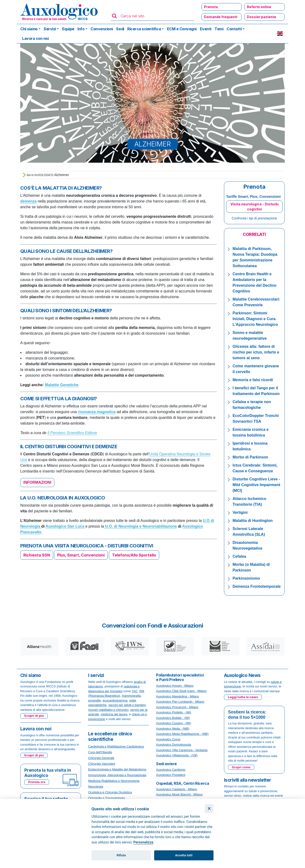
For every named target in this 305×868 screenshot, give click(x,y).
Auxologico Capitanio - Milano (177, 789)
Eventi (206, 29)
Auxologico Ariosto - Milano (175, 686)
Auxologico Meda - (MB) (173, 729)
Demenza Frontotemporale (257, 586)
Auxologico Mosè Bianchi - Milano (179, 794)
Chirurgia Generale (101, 758)
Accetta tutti (184, 855)
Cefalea (239, 556)
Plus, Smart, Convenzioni (81, 555)
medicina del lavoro (114, 714)
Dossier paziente (262, 17)
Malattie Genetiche (62, 385)
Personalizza (143, 842)
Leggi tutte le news (243, 697)
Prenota (211, 7)
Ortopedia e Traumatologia (107, 798)
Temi (219, 29)
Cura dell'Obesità (100, 752)
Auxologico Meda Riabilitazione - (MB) (182, 734)
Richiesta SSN (37, 555)
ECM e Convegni (182, 29)
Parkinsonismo (246, 578)
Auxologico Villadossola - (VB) (177, 755)
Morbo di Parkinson (250, 457)
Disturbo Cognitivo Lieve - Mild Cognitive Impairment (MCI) (256, 485)
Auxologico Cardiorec (171, 770)
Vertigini (240, 512)
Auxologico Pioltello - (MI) (174, 712)
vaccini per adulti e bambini (127, 705)
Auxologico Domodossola (174, 745)
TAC (135, 691)
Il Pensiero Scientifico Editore (72, 433)
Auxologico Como (168, 739)
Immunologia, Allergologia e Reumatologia (117, 775)
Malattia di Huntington (253, 521)
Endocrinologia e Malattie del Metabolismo (117, 769)
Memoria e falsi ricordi (253, 380)
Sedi (120, 29)
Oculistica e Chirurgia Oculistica (110, 792)
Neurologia (96, 787)
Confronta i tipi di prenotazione (254, 218)
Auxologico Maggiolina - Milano (178, 696)
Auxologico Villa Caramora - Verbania (182, 750)
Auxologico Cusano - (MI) (174, 723)
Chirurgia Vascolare (102, 764)
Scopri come (241, 767)
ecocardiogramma (115, 700)
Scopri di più (34, 716)
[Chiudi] (209, 808)
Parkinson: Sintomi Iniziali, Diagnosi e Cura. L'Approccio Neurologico (255, 319)
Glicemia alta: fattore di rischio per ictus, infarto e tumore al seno (256, 352)
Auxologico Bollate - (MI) (173, 718)
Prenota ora (37, 782)
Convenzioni (102, 29)
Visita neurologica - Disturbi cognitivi (254, 207)
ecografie (94, 700)
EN (280, 34)
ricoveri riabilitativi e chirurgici (108, 710)
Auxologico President (171, 775)
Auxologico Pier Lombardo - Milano (180, 702)
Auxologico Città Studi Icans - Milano (181, 691)
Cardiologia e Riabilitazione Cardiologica (116, 746)
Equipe (68, 29)
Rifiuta (121, 855)
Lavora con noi (35, 38)
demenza (28, 201)
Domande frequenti (221, 17)
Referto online (259, 7)
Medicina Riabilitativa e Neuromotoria (114, 781)
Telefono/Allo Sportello (134, 555)
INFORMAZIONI (37, 482)
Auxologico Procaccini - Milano (177, 707)
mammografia (131, 696)
